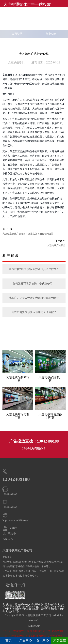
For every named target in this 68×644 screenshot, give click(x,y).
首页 (9, 640)
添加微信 (60, 640)
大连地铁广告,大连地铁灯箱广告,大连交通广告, (36, 636)
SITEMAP (34, 626)
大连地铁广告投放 (56, 245)
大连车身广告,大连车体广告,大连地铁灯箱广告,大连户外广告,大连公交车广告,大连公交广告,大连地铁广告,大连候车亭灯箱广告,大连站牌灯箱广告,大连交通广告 (34, 608)
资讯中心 (43, 640)
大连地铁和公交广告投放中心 (28, 605)
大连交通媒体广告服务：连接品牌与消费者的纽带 (28, 234)
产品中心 (26, 640)
